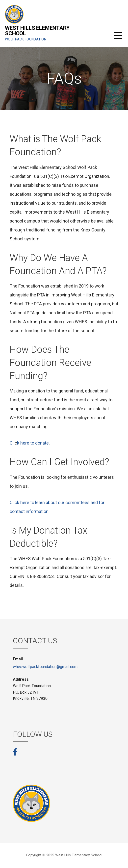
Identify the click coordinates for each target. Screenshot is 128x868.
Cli (12, 443)
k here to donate (33, 443)
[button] (121, 39)
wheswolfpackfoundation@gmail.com (45, 667)
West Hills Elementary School (37, 31)
